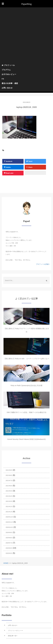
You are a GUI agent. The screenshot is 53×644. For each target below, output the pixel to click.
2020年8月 (9, 538)
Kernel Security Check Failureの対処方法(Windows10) (27, 439)
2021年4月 (9, 496)
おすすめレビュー (9, 74)
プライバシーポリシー (15, 631)
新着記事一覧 (13, 636)
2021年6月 (9, 486)
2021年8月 (9, 475)
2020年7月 (9, 543)
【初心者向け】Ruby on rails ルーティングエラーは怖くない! (26, 359)
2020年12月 (9, 517)
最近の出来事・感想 (10, 83)
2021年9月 (9, 470)
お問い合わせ (7, 88)
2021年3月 (9, 501)
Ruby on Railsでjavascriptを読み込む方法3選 (26, 385)
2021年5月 (9, 491)
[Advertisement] (26, 35)
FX (3, 79)
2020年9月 (9, 533)
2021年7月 (9, 481)
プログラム (6, 70)
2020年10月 (9, 527)
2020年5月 (9, 553)
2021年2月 (9, 507)
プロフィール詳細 (43, 264)
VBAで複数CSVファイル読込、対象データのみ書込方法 (27, 412)
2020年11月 (9, 522)
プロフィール (8, 65)
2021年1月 (9, 512)
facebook (8, 161)
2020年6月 (9, 548)
